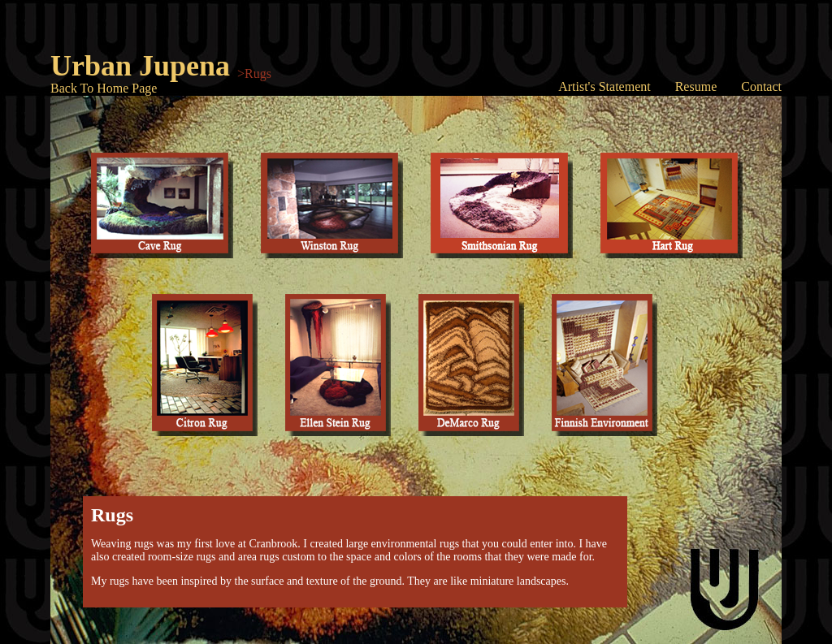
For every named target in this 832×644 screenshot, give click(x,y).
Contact (761, 86)
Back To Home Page (104, 88)
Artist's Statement (604, 86)
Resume (696, 86)
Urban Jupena (140, 66)
